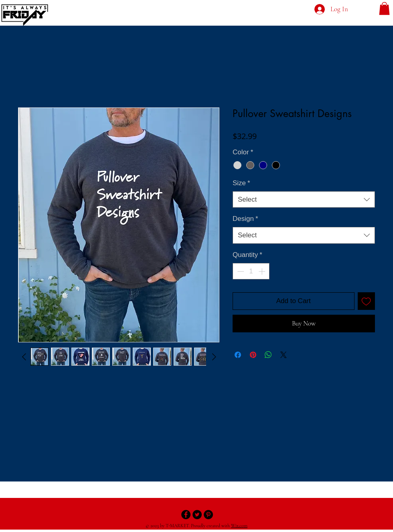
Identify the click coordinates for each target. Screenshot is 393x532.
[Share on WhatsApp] (268, 355)
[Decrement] (240, 271)
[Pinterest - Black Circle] (208, 515)
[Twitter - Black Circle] (197, 515)
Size (241, 183)
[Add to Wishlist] (367, 301)
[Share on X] (284, 355)
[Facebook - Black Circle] (186, 515)
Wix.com (239, 526)
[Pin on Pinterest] (253, 355)
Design (245, 219)
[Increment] (263, 271)
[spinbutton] (251, 271)
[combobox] (304, 200)
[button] (384, 8)
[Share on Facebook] (238, 355)
